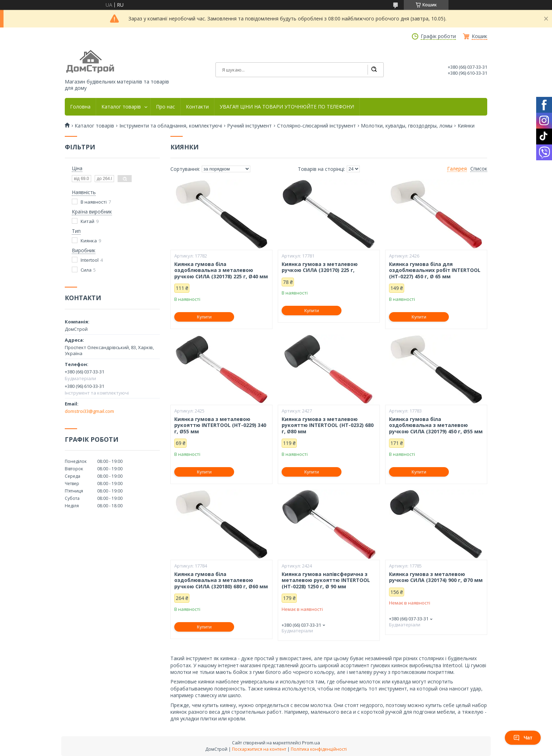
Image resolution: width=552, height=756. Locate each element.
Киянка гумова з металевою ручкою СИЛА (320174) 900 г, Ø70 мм (436, 577)
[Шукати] (374, 70)
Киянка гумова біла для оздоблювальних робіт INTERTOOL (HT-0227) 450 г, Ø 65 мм (435, 270)
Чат (523, 738)
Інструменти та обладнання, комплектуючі (171, 126)
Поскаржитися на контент (259, 749)
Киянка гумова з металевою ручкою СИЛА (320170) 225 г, (320, 267)
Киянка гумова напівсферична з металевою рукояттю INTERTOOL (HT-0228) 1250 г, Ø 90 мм (326, 580)
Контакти (197, 107)
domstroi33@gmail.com (89, 411)
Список (479, 169)
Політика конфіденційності (319, 749)
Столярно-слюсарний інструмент (316, 126)
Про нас (165, 107)
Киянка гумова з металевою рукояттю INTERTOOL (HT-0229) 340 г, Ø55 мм (220, 425)
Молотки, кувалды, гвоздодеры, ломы (407, 126)
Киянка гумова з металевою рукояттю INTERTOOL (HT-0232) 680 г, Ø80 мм (328, 425)
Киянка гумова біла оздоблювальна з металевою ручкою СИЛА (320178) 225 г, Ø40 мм (221, 270)
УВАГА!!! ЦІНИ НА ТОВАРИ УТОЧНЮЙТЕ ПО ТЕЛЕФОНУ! (287, 107)
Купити (204, 317)
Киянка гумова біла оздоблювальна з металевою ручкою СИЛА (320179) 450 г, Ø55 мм (436, 425)
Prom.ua (311, 743)
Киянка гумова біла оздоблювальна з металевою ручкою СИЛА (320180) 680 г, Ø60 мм (221, 580)
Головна (80, 107)
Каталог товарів (121, 107)
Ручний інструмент (249, 126)
